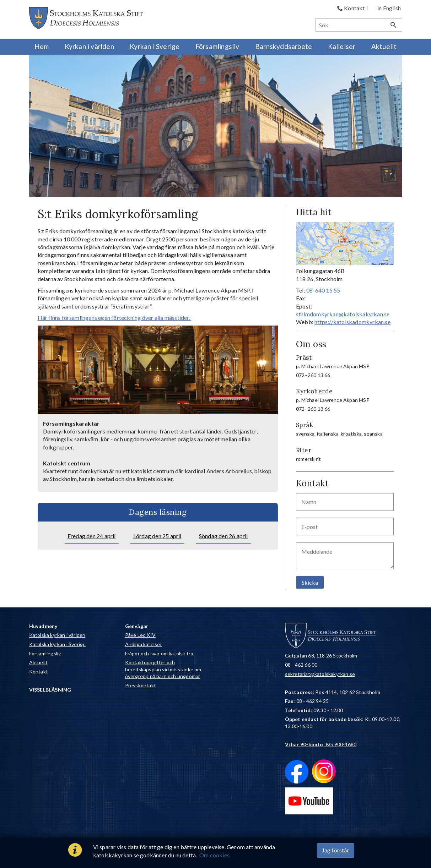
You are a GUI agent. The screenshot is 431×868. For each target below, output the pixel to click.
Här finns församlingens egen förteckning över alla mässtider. (114, 318)
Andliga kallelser (144, 644)
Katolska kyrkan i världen (57, 635)
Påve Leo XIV (140, 635)
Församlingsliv (45, 653)
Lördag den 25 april (157, 536)
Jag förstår (336, 850)
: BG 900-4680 (321, 744)
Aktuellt (39, 662)
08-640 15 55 (323, 290)
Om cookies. (215, 855)
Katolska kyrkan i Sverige (58, 644)
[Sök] (350, 25)
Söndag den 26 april (223, 536)
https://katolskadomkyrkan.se (352, 322)
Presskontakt (141, 685)
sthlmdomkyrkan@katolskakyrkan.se (343, 314)
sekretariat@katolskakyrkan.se (320, 674)
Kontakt (39, 672)
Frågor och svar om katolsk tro (159, 653)
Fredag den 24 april (92, 536)
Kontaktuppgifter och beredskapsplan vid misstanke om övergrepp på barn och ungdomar (163, 669)
